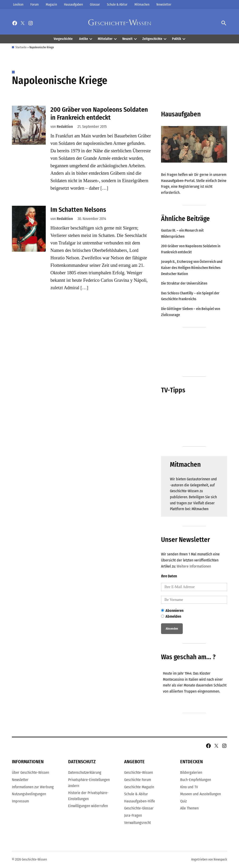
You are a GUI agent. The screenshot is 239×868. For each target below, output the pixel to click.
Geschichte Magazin (139, 787)
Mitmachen (142, 5)
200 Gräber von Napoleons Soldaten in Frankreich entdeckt (99, 113)
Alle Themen (189, 808)
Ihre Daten (169, 576)
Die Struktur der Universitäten (184, 283)
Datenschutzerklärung (85, 772)
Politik (177, 39)
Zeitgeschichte (152, 39)
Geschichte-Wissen (139, 772)
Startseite (21, 47)
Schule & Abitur (117, 5)
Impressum (20, 801)
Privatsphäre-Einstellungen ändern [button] (89, 783)
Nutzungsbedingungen (29, 794)
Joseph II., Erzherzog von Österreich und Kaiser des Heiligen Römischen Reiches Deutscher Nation (192, 268)
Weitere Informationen (194, 566)
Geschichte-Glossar (139, 808)
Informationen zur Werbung (33, 787)
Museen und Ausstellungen (200, 794)
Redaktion (65, 127)
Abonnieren (172, 611)
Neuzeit (127, 39)
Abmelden (171, 616)
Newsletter (164, 5)
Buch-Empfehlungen (196, 780)
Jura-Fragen (133, 815)
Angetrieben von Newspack (209, 859)
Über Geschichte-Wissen (30, 772)
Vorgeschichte (63, 39)
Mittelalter (105, 39)
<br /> (196, 686)
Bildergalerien (191, 772)
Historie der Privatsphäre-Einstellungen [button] (88, 796)
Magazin (51, 5)
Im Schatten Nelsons (78, 210)
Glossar (95, 5)
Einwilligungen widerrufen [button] (88, 806)
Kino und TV (189, 787)
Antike (84, 39)
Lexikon (18, 5)
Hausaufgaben (73, 5)
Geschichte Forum (138, 780)
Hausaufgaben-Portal (178, 181)
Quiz (183, 801)
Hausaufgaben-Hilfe (140, 801)
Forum (35, 5)
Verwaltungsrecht (137, 823)
